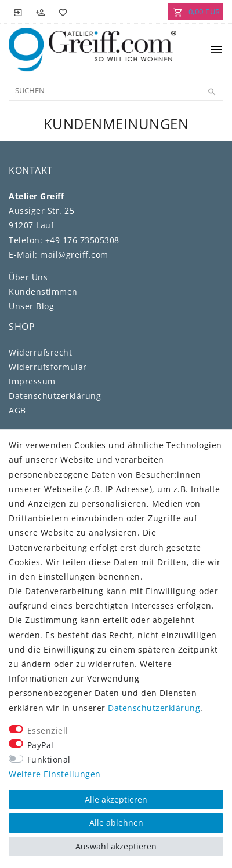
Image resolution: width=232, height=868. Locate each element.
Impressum (32, 381)
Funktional (49, 759)
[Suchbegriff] (116, 90)
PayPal (41, 745)
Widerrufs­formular (48, 367)
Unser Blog (31, 306)
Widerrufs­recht (40, 352)
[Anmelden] (19, 12)
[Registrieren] (41, 12)
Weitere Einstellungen (55, 774)
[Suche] (212, 92)
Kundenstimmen (43, 292)
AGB (17, 410)
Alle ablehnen (116, 823)
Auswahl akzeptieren (116, 846)
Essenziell (48, 730)
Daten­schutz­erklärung (55, 396)
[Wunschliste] (61, 12)
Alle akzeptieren (116, 799)
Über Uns (28, 277)
